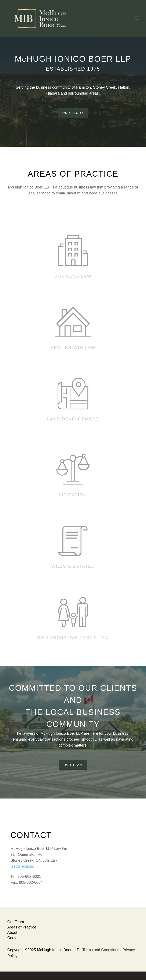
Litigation (73, 495)
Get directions (22, 866)
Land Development (73, 419)
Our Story (73, 113)
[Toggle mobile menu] (136, 18)
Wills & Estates (73, 566)
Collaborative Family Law (73, 638)
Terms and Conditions (101, 950)
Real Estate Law (73, 348)
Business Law (73, 276)
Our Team (73, 765)
